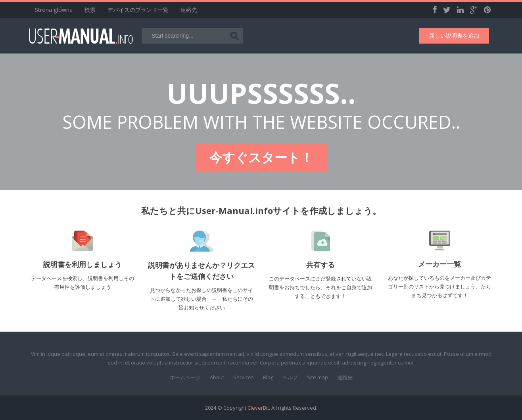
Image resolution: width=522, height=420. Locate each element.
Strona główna (54, 10)
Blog (268, 377)
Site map (318, 377)
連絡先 (189, 10)
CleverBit (258, 408)
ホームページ (185, 377)
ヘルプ (290, 377)
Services (244, 377)
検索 (90, 10)
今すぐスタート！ (261, 157)
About (217, 377)
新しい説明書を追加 (454, 35)
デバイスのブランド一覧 (138, 10)
